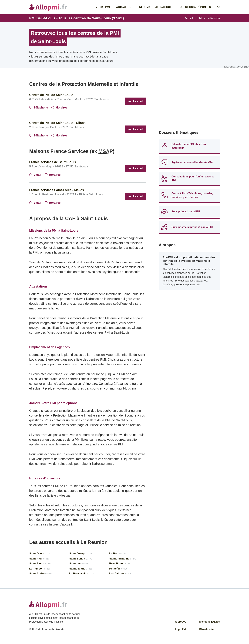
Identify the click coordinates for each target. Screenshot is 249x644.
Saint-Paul (39, 559)
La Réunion (213, 18)
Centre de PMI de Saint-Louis (51, 95)
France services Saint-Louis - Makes (57, 190)
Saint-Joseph (81, 554)
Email (35, 175)
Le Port (117, 554)
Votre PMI (103, 7)
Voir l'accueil (135, 101)
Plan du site (206, 629)
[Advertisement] (189, 103)
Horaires (59, 108)
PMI (200, 18)
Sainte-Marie (81, 569)
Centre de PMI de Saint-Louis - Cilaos (57, 123)
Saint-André (40, 574)
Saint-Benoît (81, 559)
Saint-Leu (79, 564)
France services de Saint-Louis (53, 162)
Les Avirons (120, 574)
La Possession (82, 574)
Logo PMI (181, 629)
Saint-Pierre (40, 564)
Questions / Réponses (195, 7)
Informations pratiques (156, 7)
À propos (181, 622)
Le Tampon (40, 569)
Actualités (124, 7)
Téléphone (39, 108)
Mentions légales (210, 622)
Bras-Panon (120, 564)
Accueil (189, 18)
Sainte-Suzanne (123, 559)
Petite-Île (118, 569)
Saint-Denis (40, 554)
